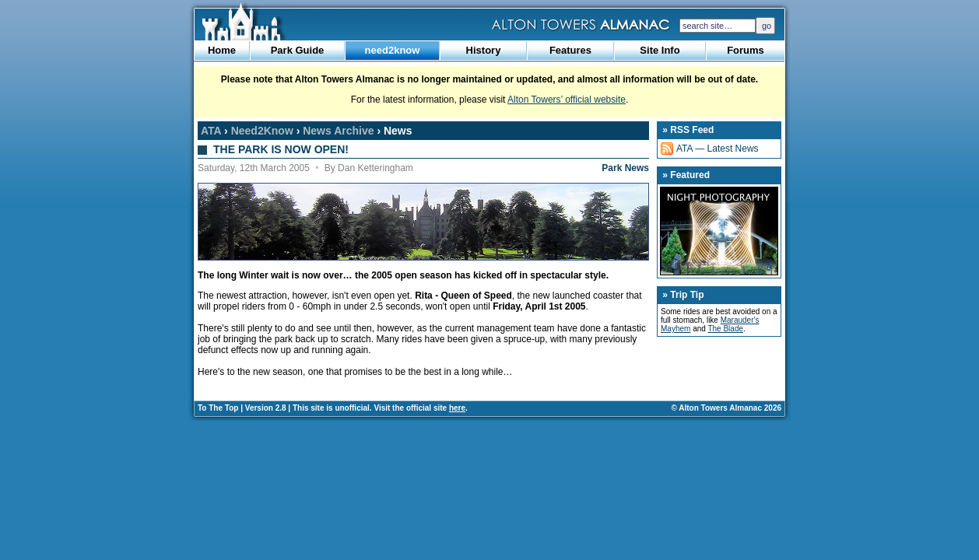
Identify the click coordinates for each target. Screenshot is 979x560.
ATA (211, 131)
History (484, 50)
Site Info (660, 50)
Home (222, 50)
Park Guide (298, 50)
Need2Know (262, 131)
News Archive (338, 131)
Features (570, 50)
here (457, 408)
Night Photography (719, 231)
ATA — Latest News (718, 149)
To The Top (218, 408)
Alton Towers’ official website (567, 100)
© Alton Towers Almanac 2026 (726, 408)
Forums (746, 50)
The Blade (725, 329)
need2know (393, 50)
